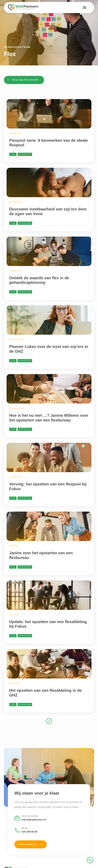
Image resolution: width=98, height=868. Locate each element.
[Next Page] (49, 721)
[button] (85, 8)
